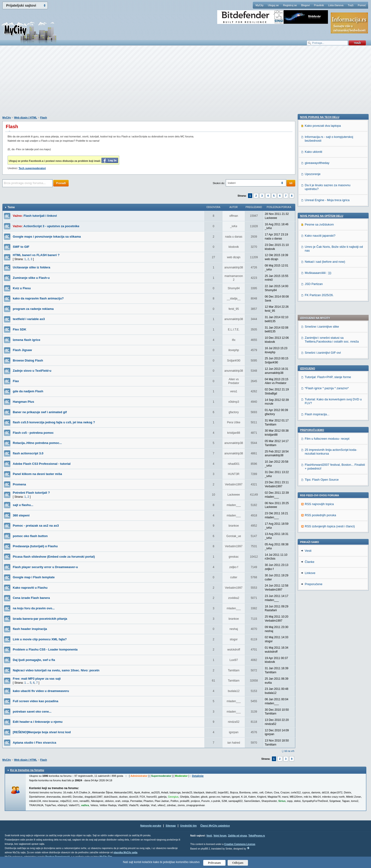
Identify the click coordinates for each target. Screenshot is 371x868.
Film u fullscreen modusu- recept (327, 310)
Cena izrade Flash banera (31, 598)
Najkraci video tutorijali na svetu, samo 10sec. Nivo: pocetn (56, 670)
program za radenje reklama (33, 309)
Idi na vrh (289, 751)
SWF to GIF (21, 247)
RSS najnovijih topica (319, 375)
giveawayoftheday (317, 459)
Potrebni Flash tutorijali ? (31, 493)
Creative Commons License (240, 844)
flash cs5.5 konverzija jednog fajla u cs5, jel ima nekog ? (54, 422)
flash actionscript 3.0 (28, 453)
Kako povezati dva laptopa (323, 422)
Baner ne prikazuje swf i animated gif (40, 412)
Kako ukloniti (314, 448)
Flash (44, 118)
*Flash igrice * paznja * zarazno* (327, 260)
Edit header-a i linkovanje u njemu (38, 722)
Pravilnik (319, 5)
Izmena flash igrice (26, 340)
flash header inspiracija (30, 629)
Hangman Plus (23, 402)
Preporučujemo (312, 301)
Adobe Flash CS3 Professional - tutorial (42, 464)
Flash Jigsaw (22, 350)
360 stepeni (21, 515)
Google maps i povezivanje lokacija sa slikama (47, 237)
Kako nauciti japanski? (320, 532)
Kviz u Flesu (22, 288)
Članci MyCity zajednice (215, 826)
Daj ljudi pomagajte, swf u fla (34, 660)
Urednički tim (189, 826)
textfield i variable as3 (29, 319)
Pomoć (362, 5)
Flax (16, 381)
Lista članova (336, 5)
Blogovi (305, 5)
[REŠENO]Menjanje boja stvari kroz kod (42, 732)
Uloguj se (273, 5)
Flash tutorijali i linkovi (40, 216)
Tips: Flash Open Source (322, 351)
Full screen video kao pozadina (35, 701)
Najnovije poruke (151, 826)
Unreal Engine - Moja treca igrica (327, 496)
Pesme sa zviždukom (319, 521)
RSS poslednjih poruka (320, 387)
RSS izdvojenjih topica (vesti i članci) (330, 398)
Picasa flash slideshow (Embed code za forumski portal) (54, 557)
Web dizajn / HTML (25, 118)
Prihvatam (214, 863)
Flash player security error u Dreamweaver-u (45, 567)
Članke (309, 627)
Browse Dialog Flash (28, 360)
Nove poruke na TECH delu (320, 413)
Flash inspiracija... (317, 286)
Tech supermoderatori (32, 168)
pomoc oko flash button (30, 536)
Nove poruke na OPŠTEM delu (322, 512)
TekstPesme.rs (257, 836)
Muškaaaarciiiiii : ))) (318, 569)
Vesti (308, 616)
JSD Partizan (314, 580)
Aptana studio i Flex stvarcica (35, 743)
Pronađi (61, 183)
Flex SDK (20, 329)
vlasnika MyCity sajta (126, 852)
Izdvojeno (308, 240)
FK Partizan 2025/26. (319, 591)
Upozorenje (313, 470)
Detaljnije (198, 776)
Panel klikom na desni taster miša (37, 474)
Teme (11, 207)
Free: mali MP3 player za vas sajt (37, 679)
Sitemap (171, 826)
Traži (351, 5)
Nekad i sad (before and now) (325, 558)
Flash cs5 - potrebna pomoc (33, 433)
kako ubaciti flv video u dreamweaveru (41, 691)
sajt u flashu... (23, 505)
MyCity (260, 5)
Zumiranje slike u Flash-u (31, 278)
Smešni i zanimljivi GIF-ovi (323, 224)
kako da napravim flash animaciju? (38, 298)
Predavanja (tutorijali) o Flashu (35, 546)
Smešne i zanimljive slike (322, 198)
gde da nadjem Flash (28, 391)
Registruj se (290, 5)
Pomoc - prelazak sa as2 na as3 (36, 526)
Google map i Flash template (34, 577)
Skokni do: (219, 183)
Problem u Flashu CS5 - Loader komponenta (45, 649)
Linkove (310, 638)
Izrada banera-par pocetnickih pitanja (40, 619)
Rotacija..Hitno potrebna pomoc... (37, 443)
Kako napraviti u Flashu (30, 588)
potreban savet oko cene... (32, 712)
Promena (19, 484)
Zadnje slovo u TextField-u (32, 371)
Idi (291, 183)
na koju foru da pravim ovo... (34, 608)
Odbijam (238, 863)
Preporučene (314, 649)
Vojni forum (220, 836)
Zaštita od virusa (237, 836)
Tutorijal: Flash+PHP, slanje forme (328, 248)
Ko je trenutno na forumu (27, 770)
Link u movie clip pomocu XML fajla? (40, 639)
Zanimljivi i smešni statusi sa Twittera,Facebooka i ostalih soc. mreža (332, 211)
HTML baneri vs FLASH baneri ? (36, 255)
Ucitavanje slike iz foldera (31, 267)
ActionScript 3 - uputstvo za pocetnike (51, 226)
